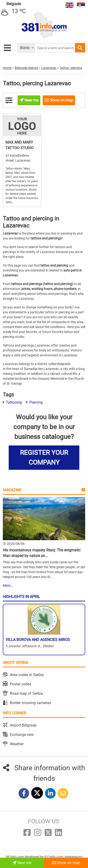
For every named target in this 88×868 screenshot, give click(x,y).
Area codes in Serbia (27, 675)
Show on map (66, 863)
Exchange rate (22, 735)
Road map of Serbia (26, 693)
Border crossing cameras (30, 703)
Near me (22, 863)
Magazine (12, 490)
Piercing (34, 402)
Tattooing (12, 402)
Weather (17, 744)
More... (8, 586)
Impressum (74, 857)
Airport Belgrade (23, 725)
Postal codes (21, 684)
